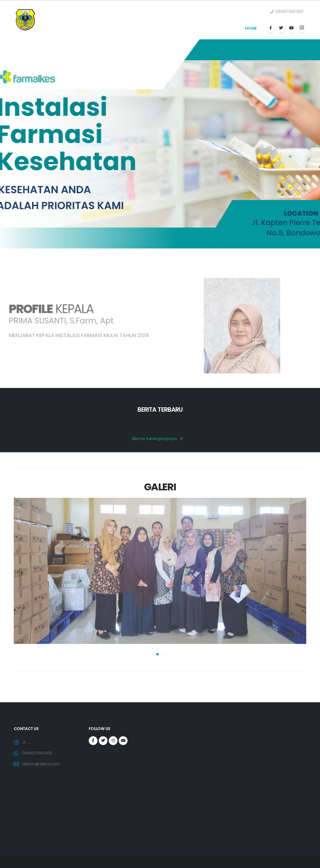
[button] (157, 654)
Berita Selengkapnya (157, 439)
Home (251, 28)
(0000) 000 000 (37, 753)
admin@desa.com (41, 764)
